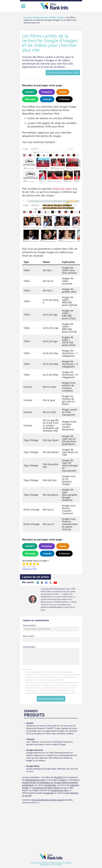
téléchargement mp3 (35, 780)
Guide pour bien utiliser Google (48, 17)
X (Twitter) (64, 99)
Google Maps (50, 785)
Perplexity (47, 92)
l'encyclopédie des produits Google (48, 800)
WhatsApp (30, 99)
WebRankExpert (59, 589)
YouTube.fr (59, 777)
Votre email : (29, 636)
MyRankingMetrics (57, 607)
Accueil (27, 17)
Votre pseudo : (30, 625)
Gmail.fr (63, 780)
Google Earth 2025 (60, 790)
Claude (63, 92)
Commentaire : (30, 647)
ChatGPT (30, 92)
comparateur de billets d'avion (46, 788)
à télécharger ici (45, 782)
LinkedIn (47, 99)
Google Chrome (29, 782)
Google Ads (49, 793)
